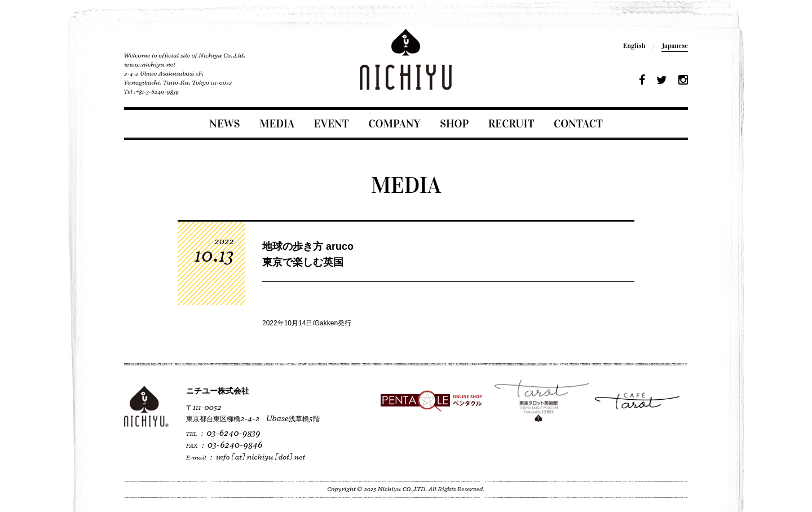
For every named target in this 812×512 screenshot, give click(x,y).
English (634, 46)
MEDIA (277, 123)
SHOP (454, 123)
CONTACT (578, 123)
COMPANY (394, 123)
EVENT (332, 123)
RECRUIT (511, 123)
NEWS (224, 123)
